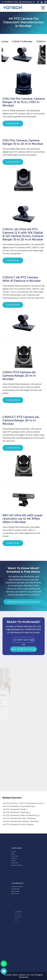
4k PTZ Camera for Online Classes (18, 824)
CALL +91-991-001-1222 (24, 650)
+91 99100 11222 (10, 2)
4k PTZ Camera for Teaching (16, 812)
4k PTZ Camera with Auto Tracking (19, 818)
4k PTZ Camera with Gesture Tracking (20, 821)
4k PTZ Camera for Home (31, 803)
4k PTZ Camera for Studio (14, 809)
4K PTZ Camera (10, 803)
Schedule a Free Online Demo (23, 603)
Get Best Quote (24, 641)
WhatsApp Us (27, 2)
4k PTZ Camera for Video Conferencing (21, 815)
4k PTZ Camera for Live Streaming (18, 806)
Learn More (13, 124)
